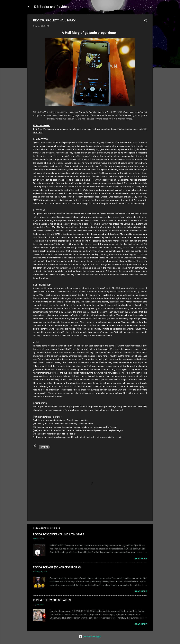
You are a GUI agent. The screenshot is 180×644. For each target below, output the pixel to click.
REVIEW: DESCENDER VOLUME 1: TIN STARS (59, 534)
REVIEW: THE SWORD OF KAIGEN (52, 600)
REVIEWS (44, 447)
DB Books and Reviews (52, 7)
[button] (145, 21)
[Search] (151, 8)
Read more (141, 559)
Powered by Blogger (90, 637)
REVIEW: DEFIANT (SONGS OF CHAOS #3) (57, 567)
